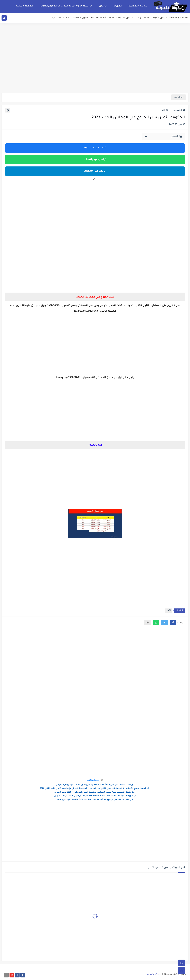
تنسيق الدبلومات (125, 18)
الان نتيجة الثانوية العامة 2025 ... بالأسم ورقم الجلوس (66, 6)
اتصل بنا (118, 6)
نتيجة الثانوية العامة (179, 18)
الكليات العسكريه (60, 18)
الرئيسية (179, 110)
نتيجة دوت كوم (154, 975)
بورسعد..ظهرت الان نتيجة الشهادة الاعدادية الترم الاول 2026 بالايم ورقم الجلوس (95, 785)
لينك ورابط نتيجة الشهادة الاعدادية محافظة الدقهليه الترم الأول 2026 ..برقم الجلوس (95, 796)
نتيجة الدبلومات (143, 18)
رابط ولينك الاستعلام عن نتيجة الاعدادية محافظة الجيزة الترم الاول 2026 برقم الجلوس (95, 792)
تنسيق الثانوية (160, 18)
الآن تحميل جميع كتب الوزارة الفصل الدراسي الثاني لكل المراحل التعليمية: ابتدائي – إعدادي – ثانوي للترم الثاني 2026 (95, 789)
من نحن (103, 6)
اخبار (164, 110)
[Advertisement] (95, 66)
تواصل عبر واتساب (95, 160)
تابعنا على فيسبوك (95, 148)
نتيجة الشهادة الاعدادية (102, 18)
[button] (173, 623)
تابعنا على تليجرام (95, 171)
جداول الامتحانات (80, 18)
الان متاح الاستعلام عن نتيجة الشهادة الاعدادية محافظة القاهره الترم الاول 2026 (95, 800)
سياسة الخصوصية (138, 6)
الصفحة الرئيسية (24, 6)
